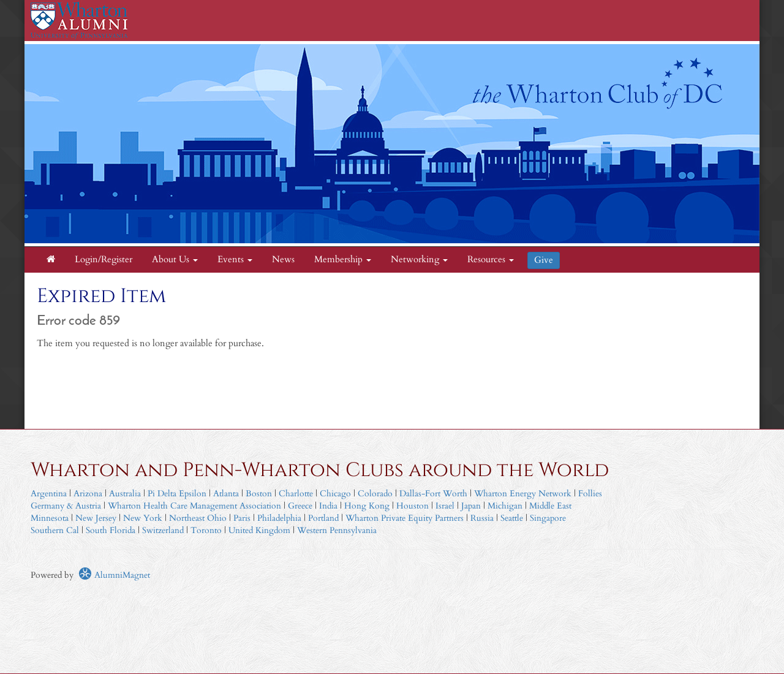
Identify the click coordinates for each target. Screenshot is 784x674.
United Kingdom (259, 530)
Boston (259, 494)
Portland (323, 518)
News (283, 259)
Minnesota (50, 518)
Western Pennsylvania (337, 530)
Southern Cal (55, 530)
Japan (471, 506)
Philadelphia (279, 518)
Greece (300, 506)
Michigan (505, 506)
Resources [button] (491, 259)
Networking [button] (419, 259)
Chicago (335, 494)
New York (143, 518)
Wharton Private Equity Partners (405, 518)
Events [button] (235, 259)
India (328, 506)
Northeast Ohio (198, 518)
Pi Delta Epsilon (177, 494)
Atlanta (226, 494)
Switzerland (163, 530)
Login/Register (104, 259)
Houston (413, 506)
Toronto (206, 530)
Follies (590, 494)
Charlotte (296, 494)
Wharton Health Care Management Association (194, 506)
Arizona (88, 494)
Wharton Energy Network (523, 494)
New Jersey (97, 518)
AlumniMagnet (114, 575)
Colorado (375, 494)
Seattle (512, 518)
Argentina (49, 494)
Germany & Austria (66, 506)
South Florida (111, 530)
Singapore (548, 518)
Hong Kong (367, 506)
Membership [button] (343, 259)
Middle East (550, 506)
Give (544, 260)
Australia (125, 494)
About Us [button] (175, 259)
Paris (242, 518)
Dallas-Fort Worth (433, 494)
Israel (445, 506)
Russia (482, 518)
